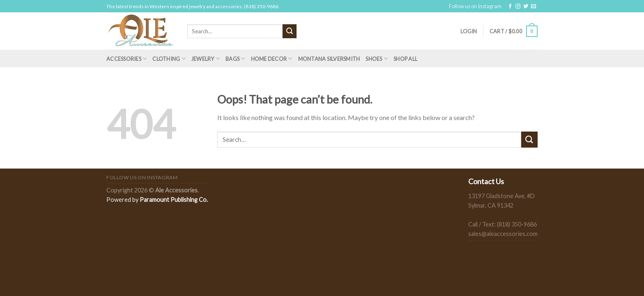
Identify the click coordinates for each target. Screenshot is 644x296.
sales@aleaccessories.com (503, 234)
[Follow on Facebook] (510, 7)
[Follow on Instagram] (518, 7)
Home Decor (272, 59)
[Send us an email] (534, 7)
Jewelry (206, 59)
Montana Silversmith (329, 59)
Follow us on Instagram (475, 6)
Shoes (377, 59)
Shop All (405, 59)
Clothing (169, 59)
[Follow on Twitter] (526, 7)
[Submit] (290, 31)
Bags (235, 59)
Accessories (126, 59)
